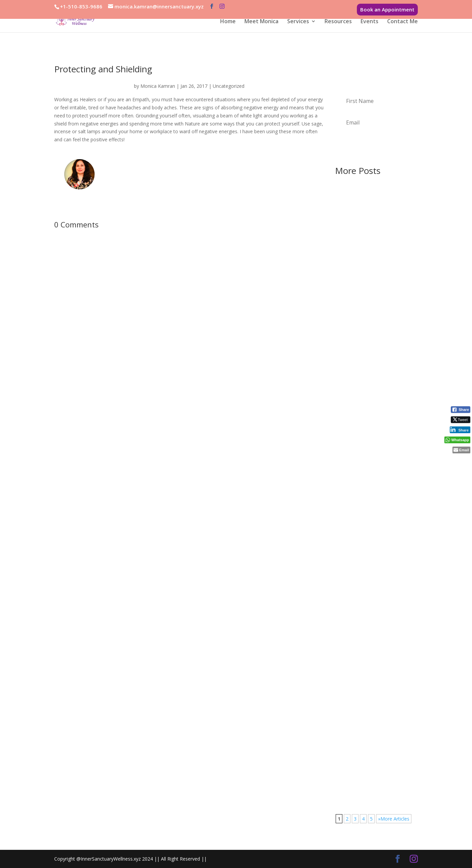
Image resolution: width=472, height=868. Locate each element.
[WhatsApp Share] (457, 440)
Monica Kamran (158, 86)
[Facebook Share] (461, 410)
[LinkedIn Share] (460, 430)
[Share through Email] (461, 450)
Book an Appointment (387, 9)
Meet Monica (261, 22)
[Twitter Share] (461, 420)
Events (369, 22)
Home (228, 22)
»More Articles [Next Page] (394, 819)
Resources (338, 22)
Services (298, 22)
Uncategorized (229, 86)
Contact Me (402, 22)
